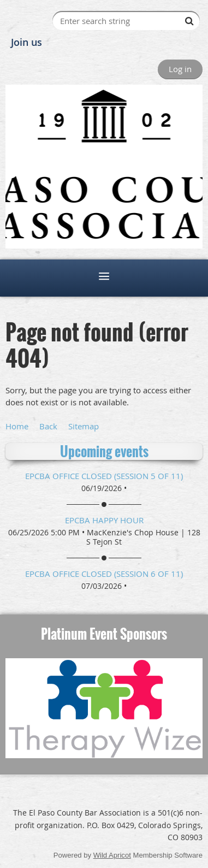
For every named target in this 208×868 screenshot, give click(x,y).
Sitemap (84, 426)
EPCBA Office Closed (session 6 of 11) (104, 574)
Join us (26, 42)
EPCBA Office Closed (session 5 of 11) (104, 476)
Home (17, 426)
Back (48, 426)
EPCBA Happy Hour (104, 520)
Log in (180, 69)
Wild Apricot (112, 855)
